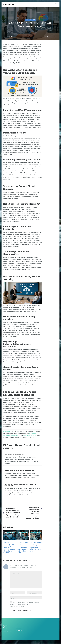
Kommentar (16, 575)
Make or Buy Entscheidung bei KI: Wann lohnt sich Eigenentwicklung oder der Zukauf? (13, 514)
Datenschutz (19, 632)
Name (13, 595)
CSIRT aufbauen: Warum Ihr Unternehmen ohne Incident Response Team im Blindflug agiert (23, 549)
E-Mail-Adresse (33, 595)
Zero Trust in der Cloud (29, 437)
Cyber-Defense (30, 21)
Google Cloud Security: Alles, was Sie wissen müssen (30, 26)
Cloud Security (7, 433)
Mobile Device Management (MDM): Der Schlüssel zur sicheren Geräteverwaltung (33, 514)
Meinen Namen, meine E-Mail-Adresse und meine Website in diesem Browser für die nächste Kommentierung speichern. (25, 606)
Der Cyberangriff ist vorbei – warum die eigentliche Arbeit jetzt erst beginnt (36, 548)
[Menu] (56, 4)
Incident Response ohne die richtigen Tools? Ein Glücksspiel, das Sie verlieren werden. (9, 549)
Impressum (19, 630)
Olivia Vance (10, 38)
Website (14, 600)
